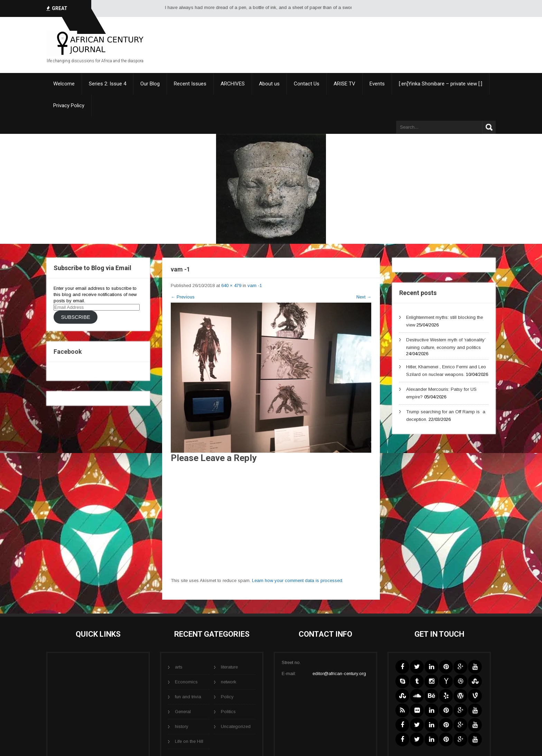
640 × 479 (231, 285)
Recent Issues (190, 84)
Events (377, 84)
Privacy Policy (69, 105)
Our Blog (150, 84)
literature (229, 667)
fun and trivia (188, 697)
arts (179, 667)
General (183, 712)
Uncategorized (236, 726)
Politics (228, 712)
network (229, 682)
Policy (227, 697)
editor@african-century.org (339, 674)
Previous (183, 297)
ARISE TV (344, 84)
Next (364, 297)
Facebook (68, 352)
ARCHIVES (233, 84)
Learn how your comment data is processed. (298, 580)
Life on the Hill (189, 741)
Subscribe (75, 317)
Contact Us (307, 84)
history (182, 726)
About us (269, 84)
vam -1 (255, 285)
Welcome (64, 84)
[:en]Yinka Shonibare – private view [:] (441, 84)
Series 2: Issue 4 (108, 84)
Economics (186, 682)
